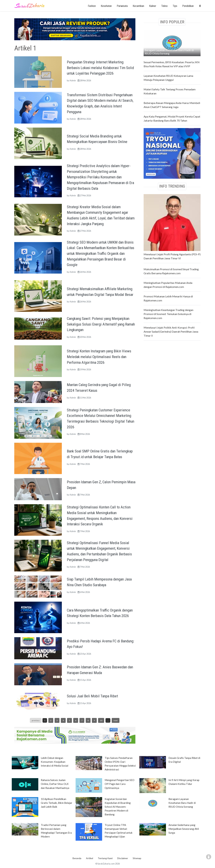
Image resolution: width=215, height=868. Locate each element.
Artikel (90, 858)
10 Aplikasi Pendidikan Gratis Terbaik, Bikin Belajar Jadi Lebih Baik (57, 803)
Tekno (164, 6)
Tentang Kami (105, 858)
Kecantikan (138, 6)
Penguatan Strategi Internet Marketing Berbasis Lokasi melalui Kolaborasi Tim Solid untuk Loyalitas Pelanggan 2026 (100, 68)
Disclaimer (123, 858)
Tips (175, 6)
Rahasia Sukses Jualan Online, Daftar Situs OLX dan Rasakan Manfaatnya (55, 784)
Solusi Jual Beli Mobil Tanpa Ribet (92, 696)
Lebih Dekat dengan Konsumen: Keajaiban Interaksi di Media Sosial (55, 762)
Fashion (92, 6)
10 (101, 720)
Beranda (77, 858)
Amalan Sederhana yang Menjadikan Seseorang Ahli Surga (184, 829)
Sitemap (137, 858)
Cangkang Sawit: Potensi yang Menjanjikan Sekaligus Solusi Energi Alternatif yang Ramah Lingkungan (101, 324)
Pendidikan (188, 6)
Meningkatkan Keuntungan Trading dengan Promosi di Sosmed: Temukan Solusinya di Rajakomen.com (168, 314)
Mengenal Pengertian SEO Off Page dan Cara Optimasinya (120, 784)
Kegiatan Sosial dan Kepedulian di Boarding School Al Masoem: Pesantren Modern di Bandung (118, 807)
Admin (73, 80)
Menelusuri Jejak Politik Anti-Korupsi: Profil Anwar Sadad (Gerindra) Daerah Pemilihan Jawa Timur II (171, 331)
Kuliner (153, 6)
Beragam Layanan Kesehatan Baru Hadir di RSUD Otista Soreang (169, 52)
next (116, 720)
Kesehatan (106, 6)
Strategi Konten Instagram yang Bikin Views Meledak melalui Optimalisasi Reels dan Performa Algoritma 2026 (99, 357)
